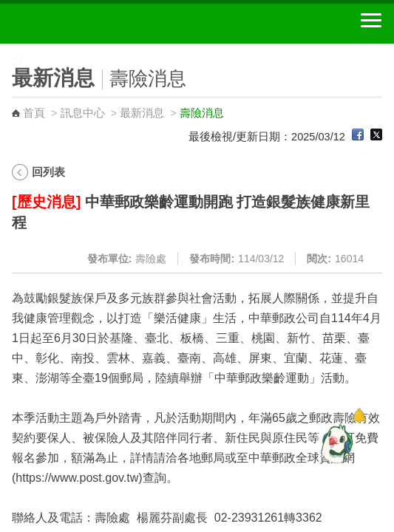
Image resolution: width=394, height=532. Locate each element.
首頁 (34, 113)
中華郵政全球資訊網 (92, 24)
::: (5, 50)
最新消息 (142, 113)
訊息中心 (83, 113)
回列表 (48, 172)
